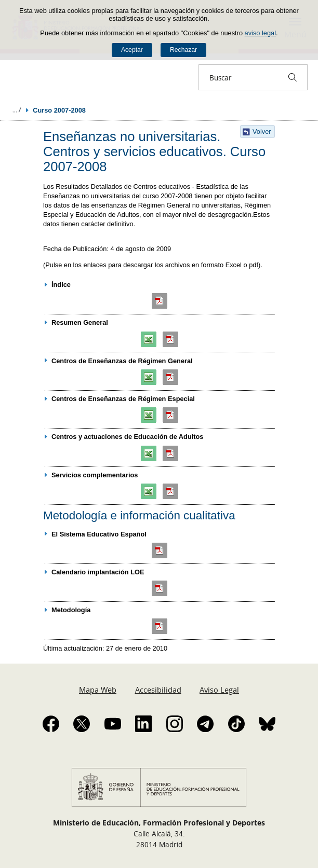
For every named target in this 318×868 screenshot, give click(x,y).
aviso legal (260, 33)
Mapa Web (98, 690)
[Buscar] (293, 77)
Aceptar (132, 50)
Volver (262, 132)
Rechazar (183, 50)
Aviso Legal (219, 690)
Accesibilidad (158, 690)
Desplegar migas (17, 110)
